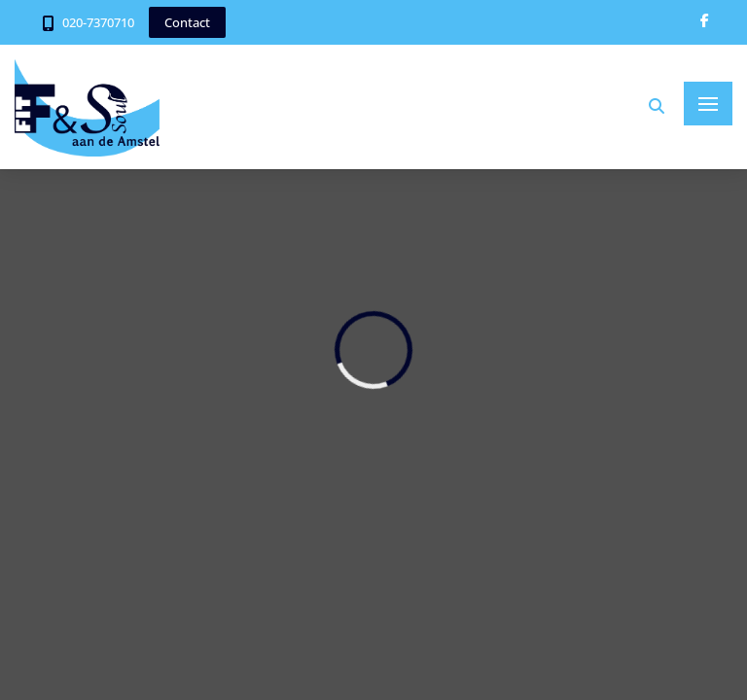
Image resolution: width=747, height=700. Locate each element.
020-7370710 (98, 22)
